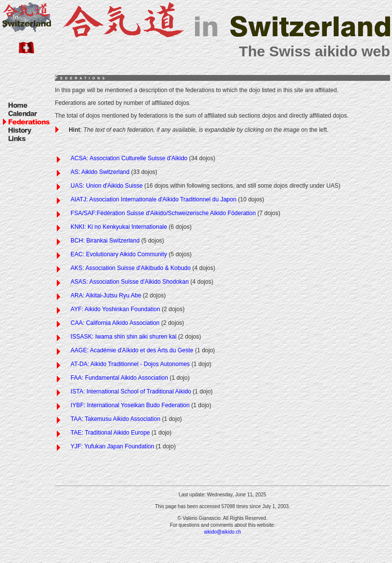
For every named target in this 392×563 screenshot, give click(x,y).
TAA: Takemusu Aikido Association (115, 419)
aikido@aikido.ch (222, 532)
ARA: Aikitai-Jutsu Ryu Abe (106, 295)
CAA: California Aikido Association (115, 323)
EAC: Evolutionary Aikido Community (119, 254)
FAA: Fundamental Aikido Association (119, 378)
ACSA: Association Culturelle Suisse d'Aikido (129, 158)
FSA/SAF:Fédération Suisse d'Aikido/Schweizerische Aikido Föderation (163, 213)
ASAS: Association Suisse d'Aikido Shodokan (130, 282)
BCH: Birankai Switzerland (105, 241)
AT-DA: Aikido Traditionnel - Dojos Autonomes (130, 364)
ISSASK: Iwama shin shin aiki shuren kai (123, 337)
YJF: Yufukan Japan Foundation (112, 446)
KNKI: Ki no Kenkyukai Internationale (119, 227)
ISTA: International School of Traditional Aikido (131, 392)
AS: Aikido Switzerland (100, 172)
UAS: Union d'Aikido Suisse (107, 186)
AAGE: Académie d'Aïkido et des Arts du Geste (132, 350)
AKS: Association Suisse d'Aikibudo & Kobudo (131, 268)
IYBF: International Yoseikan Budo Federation (130, 405)
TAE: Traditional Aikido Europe (110, 433)
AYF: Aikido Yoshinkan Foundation (115, 309)
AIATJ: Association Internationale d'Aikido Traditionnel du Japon (153, 199)
